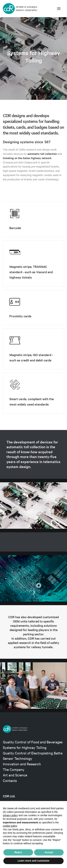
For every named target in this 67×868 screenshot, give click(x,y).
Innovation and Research (22, 764)
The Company (14, 769)
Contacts (10, 780)
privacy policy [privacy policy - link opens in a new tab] (10, 815)
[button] (59, 9)
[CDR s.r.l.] (20, 9)
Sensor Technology (18, 758)
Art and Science (15, 775)
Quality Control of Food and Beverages (33, 742)
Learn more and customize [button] (33, 861)
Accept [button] (49, 852)
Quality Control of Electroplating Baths (33, 753)
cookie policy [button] (10, 826)
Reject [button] (18, 852)
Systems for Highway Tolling (25, 747)
